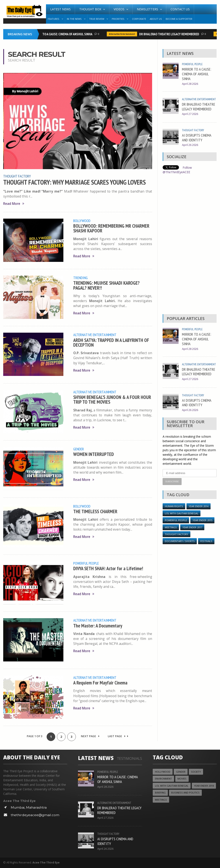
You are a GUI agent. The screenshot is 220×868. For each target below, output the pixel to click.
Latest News (60, 9)
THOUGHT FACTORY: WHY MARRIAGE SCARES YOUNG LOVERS (74, 182)
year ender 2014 (199, 506)
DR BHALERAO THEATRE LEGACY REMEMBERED (171, 34)
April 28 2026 (190, 84)
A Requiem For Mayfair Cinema (100, 683)
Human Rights (174, 506)
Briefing (160, 793)
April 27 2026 (190, 114)
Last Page (118, 736)
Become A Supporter (179, 19)
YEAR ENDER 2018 (204, 786)
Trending (80, 278)
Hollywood (163, 772)
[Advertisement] (189, 245)
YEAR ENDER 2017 (192, 527)
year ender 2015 (202, 520)
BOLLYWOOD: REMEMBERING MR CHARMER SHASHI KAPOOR (111, 228)
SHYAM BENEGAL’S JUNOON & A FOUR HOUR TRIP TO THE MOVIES (112, 399)
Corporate (139, 19)
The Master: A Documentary (98, 626)
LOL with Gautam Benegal (182, 513)
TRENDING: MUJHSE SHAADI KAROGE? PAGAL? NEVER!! (106, 285)
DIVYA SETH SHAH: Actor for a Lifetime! (108, 568)
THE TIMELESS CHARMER (95, 511)
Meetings (171, 527)
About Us (156, 19)
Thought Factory (17, 176)
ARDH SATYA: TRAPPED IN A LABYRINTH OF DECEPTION (111, 342)
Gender (79, 449)
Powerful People (86, 563)
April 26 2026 (190, 145)
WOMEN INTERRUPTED (94, 454)
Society (196, 772)
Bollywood (82, 221)
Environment (163, 779)
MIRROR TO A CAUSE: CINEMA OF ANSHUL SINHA (63, 34)
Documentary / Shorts (180, 541)
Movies (182, 779)
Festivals (206, 541)
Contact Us (180, 9)
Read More (14, 204)
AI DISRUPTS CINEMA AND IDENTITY (197, 137)
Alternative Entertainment (123, 34)
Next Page (90, 736)
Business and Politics (185, 793)
